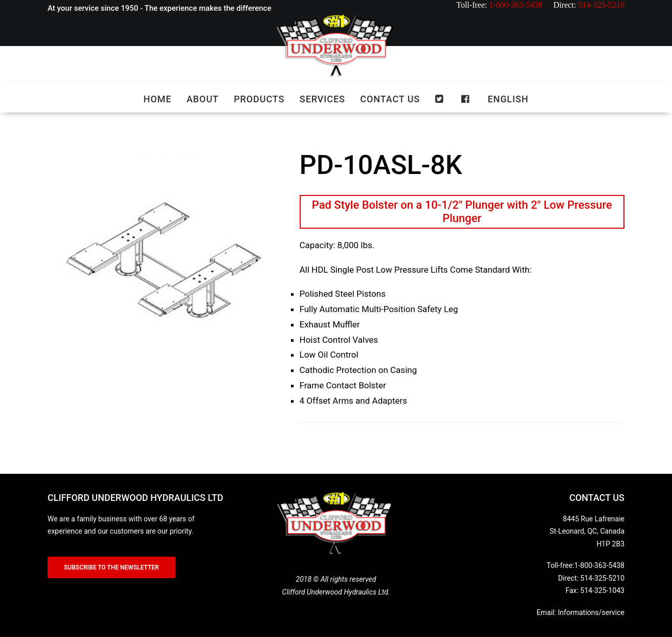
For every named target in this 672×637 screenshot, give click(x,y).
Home (158, 99)
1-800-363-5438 (599, 565)
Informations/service (591, 612)
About (203, 99)
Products (259, 99)
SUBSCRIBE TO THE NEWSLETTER (111, 567)
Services (322, 99)
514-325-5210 (602, 578)
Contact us (390, 99)
